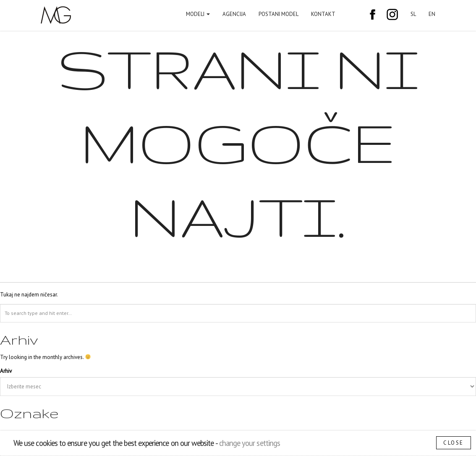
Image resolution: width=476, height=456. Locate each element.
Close (454, 443)
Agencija (234, 14)
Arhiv (6, 371)
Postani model (279, 14)
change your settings (250, 443)
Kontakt (323, 14)
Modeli (198, 14)
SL (413, 14)
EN (432, 14)
